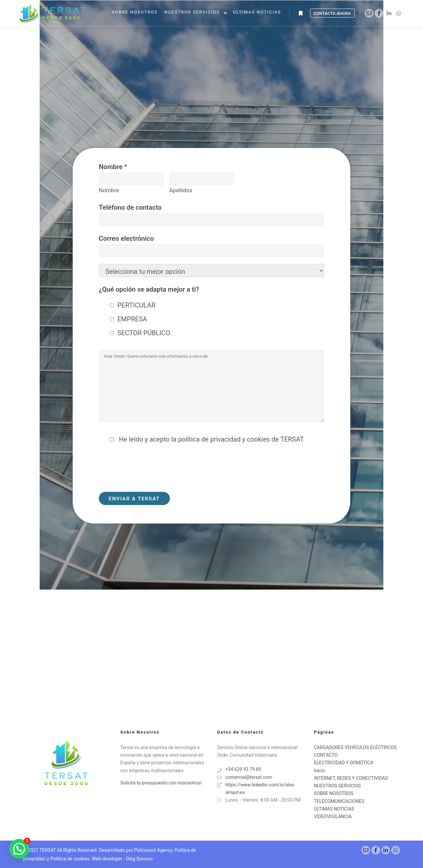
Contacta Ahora (332, 13)
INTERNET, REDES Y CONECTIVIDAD (351, 778)
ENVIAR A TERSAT (134, 499)
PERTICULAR (136, 305)
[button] (19, 849)
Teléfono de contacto (130, 207)
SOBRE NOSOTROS (334, 793)
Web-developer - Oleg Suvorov (122, 859)
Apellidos (181, 190)
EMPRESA (132, 319)
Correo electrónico (126, 238)
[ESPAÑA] (211, 647)
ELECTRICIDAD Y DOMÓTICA (344, 763)
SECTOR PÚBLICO (144, 333)
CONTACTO (326, 755)
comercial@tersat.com (245, 777)
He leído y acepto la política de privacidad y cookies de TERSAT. (211, 439)
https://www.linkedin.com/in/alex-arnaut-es (256, 788)
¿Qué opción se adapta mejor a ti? (149, 289)
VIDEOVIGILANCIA (333, 816)
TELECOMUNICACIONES (339, 801)
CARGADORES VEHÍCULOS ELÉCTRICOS (355, 747)
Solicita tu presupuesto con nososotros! (161, 783)
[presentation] (149, 469)
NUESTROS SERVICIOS (337, 786)
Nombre (113, 167)
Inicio (320, 771)
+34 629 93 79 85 (239, 769)
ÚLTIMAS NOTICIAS (334, 809)
